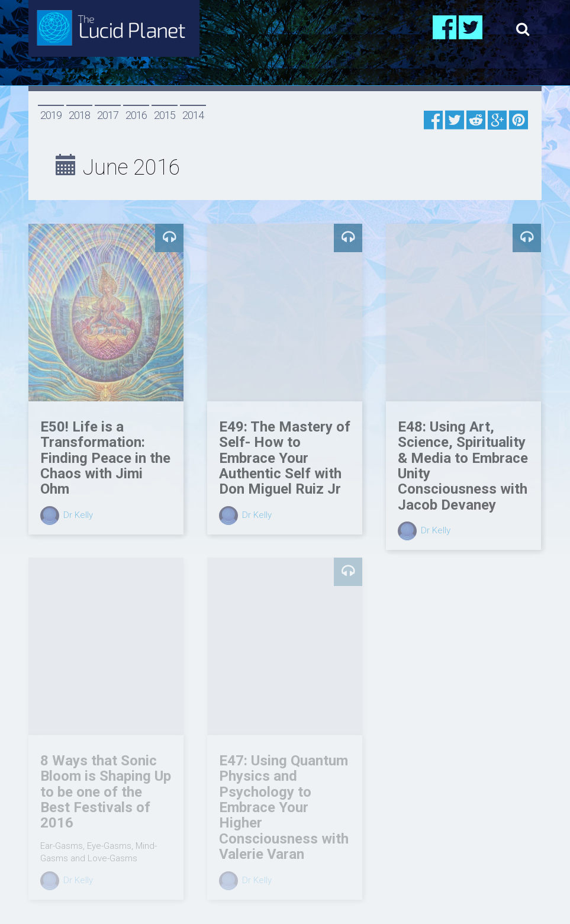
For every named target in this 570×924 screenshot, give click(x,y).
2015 (165, 115)
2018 (79, 115)
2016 (136, 115)
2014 (193, 115)
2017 (108, 115)
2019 (51, 115)
